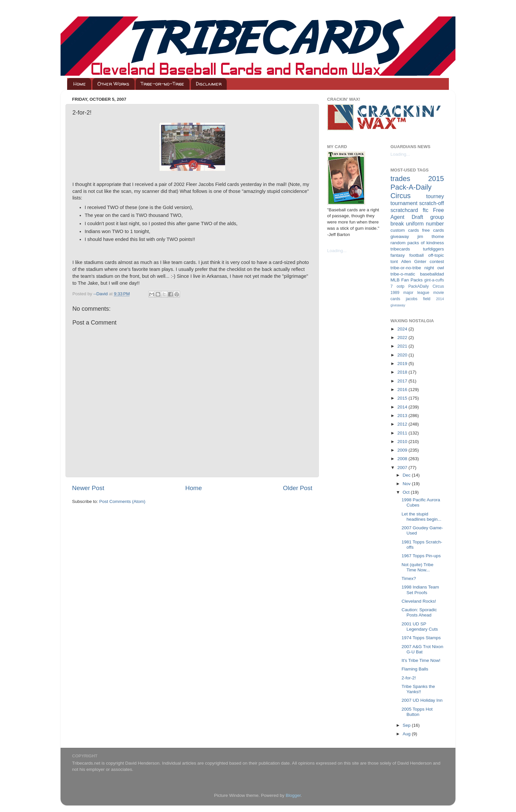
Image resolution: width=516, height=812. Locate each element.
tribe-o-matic (403, 274)
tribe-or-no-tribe (406, 268)
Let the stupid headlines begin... (421, 517)
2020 (403, 355)
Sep (407, 725)
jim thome (431, 236)
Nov (407, 484)
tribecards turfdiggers (417, 249)
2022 (403, 338)
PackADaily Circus (426, 286)
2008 (403, 459)
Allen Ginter (414, 262)
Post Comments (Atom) (122, 501)
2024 (403, 329)
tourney (435, 196)
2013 (403, 416)
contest (437, 262)
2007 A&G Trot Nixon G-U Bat (422, 649)
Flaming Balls (415, 669)
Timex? (409, 578)
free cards (433, 230)
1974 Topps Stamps (421, 638)
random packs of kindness (417, 243)
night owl (434, 268)
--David (101, 294)
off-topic (436, 255)
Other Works (113, 84)
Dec (407, 475)
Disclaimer (209, 84)
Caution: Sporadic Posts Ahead (419, 612)
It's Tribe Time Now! (421, 660)
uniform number (425, 223)
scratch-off (432, 203)
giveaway (400, 236)
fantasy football (407, 255)
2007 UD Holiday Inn (422, 700)
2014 (403, 407)
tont (394, 262)
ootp (400, 286)
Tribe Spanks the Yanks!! (418, 689)
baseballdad (432, 274)
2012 (403, 424)
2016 (403, 390)
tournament (404, 203)
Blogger (293, 795)
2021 (403, 346)
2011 (403, 433)
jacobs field (418, 299)
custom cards (405, 230)
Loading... (337, 251)
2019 (403, 364)
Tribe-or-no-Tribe (162, 84)
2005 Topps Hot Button (417, 712)
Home (80, 84)
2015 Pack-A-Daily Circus (417, 187)
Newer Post (88, 488)
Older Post (298, 488)
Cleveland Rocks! (419, 601)
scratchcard (404, 210)
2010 (403, 442)
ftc (425, 210)
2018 (403, 372)
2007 (403, 468)
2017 (403, 381)
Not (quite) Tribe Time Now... (417, 567)
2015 (403, 398)
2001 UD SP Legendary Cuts (420, 627)
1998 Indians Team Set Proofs (420, 590)
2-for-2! (409, 678)
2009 (403, 450)
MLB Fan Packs (407, 280)
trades (400, 179)
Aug (407, 734)
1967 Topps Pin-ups (421, 556)
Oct (407, 492)
